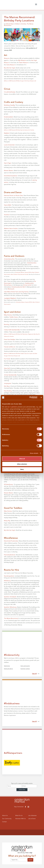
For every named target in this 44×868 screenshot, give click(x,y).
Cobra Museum (11, 65)
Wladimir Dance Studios (11, 229)
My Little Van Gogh (9, 68)
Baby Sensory (8, 315)
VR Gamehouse (8, 484)
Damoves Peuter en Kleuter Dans (13, 196)
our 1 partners (12, 407)
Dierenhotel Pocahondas (11, 541)
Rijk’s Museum (22, 60)
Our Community (7, 819)
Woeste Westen (9, 171)
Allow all (22, 459)
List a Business (33, 816)
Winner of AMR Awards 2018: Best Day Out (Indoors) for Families (19, 130)
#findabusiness (12, 704)
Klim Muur (7, 386)
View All (36, 674)
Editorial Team (10, 24)
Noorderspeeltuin (9, 576)
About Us (5, 816)
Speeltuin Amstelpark (10, 597)
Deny (22, 469)
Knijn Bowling (8, 391)
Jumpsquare (8, 383)
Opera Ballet (8, 205)
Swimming (7, 666)
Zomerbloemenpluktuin (11, 176)
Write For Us (19, 816)
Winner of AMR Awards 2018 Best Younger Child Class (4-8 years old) (20, 81)
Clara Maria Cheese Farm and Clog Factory (16, 292)
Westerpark (11, 289)
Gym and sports (25, 666)
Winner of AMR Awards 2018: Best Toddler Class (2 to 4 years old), (19, 354)
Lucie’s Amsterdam (9, 145)
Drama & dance (8, 669)
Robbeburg (7, 581)
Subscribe (22, 790)
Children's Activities (20, 24)
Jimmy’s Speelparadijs (10, 375)
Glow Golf (7, 368)
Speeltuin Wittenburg (10, 607)
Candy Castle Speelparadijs (12, 330)
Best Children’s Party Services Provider (20, 275)
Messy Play (7, 521)
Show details (34, 453)
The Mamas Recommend (11, 618)
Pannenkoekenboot (10, 555)
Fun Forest (7, 359)
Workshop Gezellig (9, 105)
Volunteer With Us (21, 819)
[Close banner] (41, 397)
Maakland (7, 133)
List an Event (32, 819)
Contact (5, 822)
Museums (7, 58)
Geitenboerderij (32, 263)
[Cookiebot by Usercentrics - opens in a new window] (29, 397)
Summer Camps (25, 669)
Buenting (7, 325)
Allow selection (22, 464)
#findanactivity (12, 655)
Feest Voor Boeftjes (10, 340)
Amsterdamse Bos (9, 259)
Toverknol (7, 215)
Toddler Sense (14, 317)
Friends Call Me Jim (10, 347)
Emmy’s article (27, 285)
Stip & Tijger (8, 163)
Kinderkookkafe (8, 117)
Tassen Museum (24, 63)
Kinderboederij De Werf (18, 287)
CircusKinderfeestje (10, 92)
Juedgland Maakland (10, 298)
